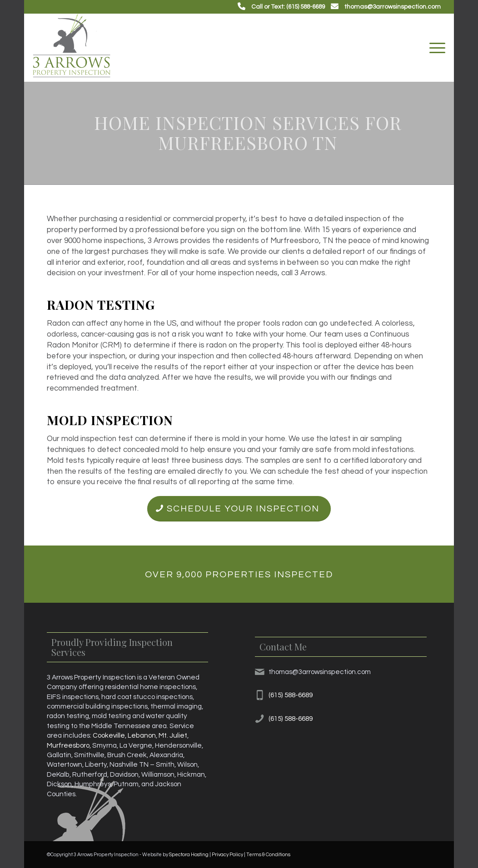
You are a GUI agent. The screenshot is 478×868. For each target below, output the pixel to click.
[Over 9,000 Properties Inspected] (239, 574)
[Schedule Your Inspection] (239, 509)
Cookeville (109, 735)
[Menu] (434, 48)
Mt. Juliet (173, 735)
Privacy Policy (227, 855)
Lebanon (142, 735)
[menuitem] (434, 48)
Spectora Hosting (189, 855)
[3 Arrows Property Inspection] (72, 48)
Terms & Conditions (268, 855)
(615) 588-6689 (291, 695)
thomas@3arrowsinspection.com (393, 7)
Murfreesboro (68, 745)
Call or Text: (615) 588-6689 (288, 7)
